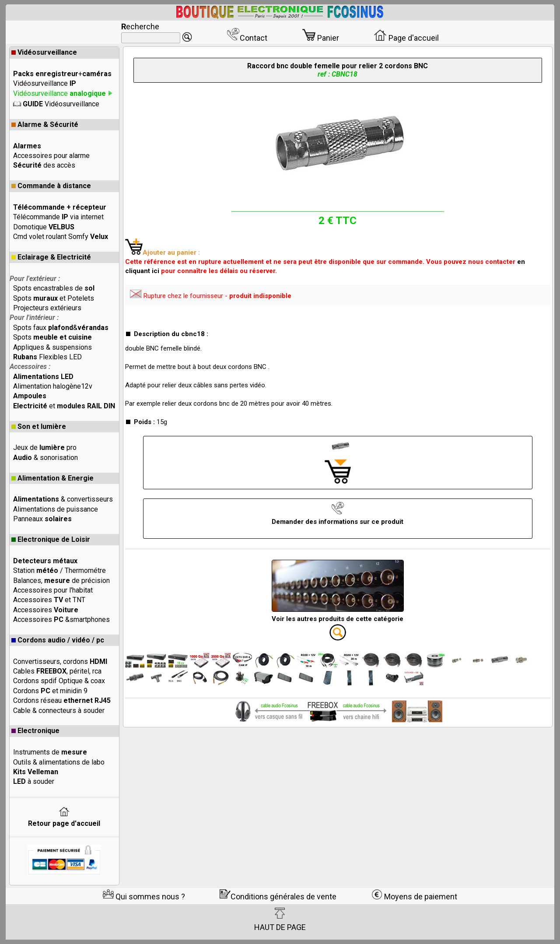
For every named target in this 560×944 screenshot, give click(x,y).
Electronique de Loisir (51, 539)
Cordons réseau (62, 700)
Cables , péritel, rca (57, 671)
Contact (247, 38)
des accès (44, 165)
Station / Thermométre (59, 570)
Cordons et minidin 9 (50, 691)
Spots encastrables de (54, 288)
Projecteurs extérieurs (47, 308)
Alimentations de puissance (56, 509)
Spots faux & (61, 328)
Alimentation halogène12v (53, 386)
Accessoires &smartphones (61, 619)
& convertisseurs (63, 499)
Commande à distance (51, 186)
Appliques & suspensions (52, 347)
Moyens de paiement (414, 897)
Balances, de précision (61, 581)
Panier (321, 38)
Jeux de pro (45, 447)
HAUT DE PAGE (280, 919)
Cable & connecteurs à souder (59, 711)
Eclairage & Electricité (51, 257)
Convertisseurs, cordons (60, 662)
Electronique (35, 731)
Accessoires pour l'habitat (53, 590)
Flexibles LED (47, 357)
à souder (34, 781)
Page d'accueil (406, 38)
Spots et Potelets (54, 298)
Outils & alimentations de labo (59, 762)
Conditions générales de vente (278, 897)
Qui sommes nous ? (144, 897)
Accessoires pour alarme (51, 156)
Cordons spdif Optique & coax (59, 681)
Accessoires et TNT (49, 600)
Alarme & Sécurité (45, 125)
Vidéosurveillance (44, 52)
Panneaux (42, 519)
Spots (52, 337)
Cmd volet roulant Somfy (61, 237)
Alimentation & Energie (52, 478)
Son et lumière (39, 426)
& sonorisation (45, 458)
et (64, 406)
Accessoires (46, 610)
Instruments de (50, 752)
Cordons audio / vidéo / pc (58, 640)
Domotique (44, 227)
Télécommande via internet (58, 217)
